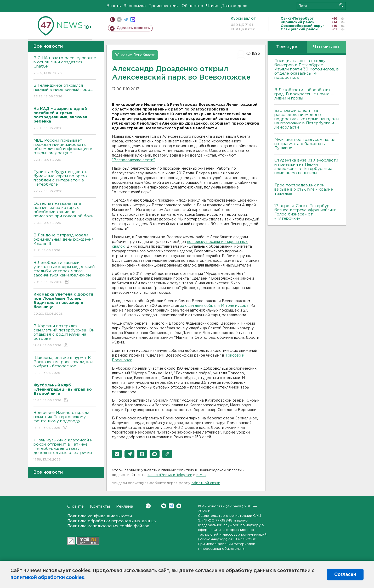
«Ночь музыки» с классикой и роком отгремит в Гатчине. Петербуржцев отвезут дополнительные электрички (65, 450)
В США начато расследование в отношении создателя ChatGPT (65, 66)
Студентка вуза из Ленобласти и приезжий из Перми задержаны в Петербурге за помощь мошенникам (306, 167)
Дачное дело (234, 6)
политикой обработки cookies (47, 578)
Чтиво (212, 6)
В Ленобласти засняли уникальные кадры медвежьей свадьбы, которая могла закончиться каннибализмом (65, 273)
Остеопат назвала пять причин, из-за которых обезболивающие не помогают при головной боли (65, 213)
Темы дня (287, 47)
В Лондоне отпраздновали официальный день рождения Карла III (65, 243)
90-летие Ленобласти (135, 55)
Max (179, 506)
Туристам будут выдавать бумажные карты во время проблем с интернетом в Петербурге (65, 182)
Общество (192, 6)
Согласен (345, 574)
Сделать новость (133, 28)
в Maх (201, 475)
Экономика (135, 6)
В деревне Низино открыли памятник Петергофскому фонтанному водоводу (65, 421)
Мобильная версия (112, 20)
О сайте (75, 506)
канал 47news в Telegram (170, 475)
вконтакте (119, 20)
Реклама (125, 506)
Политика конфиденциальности (100, 516)
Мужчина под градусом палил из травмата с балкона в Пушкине (305, 144)
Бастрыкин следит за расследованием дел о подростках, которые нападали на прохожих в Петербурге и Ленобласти (307, 119)
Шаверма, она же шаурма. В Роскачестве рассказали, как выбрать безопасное (65, 366)
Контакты (100, 506)
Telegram (171, 506)
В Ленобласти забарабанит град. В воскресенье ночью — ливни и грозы (304, 94)
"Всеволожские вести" (133, 160)
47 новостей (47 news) (223, 506)
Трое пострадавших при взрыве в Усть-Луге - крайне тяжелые (304, 189)
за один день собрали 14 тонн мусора (214, 306)
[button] (117, 454)
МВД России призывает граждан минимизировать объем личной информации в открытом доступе (65, 150)
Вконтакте (148, 506)
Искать (341, 5)
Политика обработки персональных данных (112, 521)
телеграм (126, 20)
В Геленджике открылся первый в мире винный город (65, 91)
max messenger (133, 20)
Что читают (327, 47)
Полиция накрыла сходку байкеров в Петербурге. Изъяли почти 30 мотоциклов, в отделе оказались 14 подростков (307, 69)
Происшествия (164, 6)
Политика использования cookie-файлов (108, 526)
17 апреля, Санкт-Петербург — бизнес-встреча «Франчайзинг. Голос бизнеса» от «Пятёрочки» (306, 212)
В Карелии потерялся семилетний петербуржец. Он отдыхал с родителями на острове (65, 336)
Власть (114, 6)
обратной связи (206, 483)
